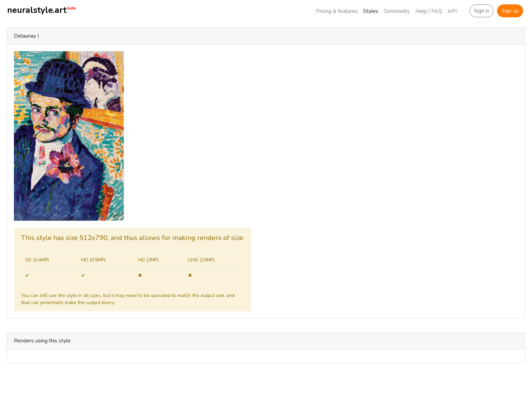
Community (397, 11)
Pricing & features (337, 11)
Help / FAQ (429, 11)
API (452, 11)
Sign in (482, 11)
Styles (371, 11)
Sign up (510, 11)
